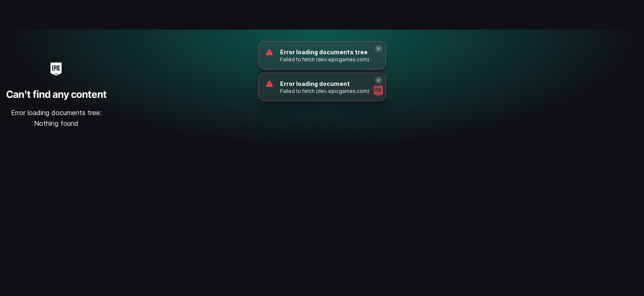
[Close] (379, 49)
